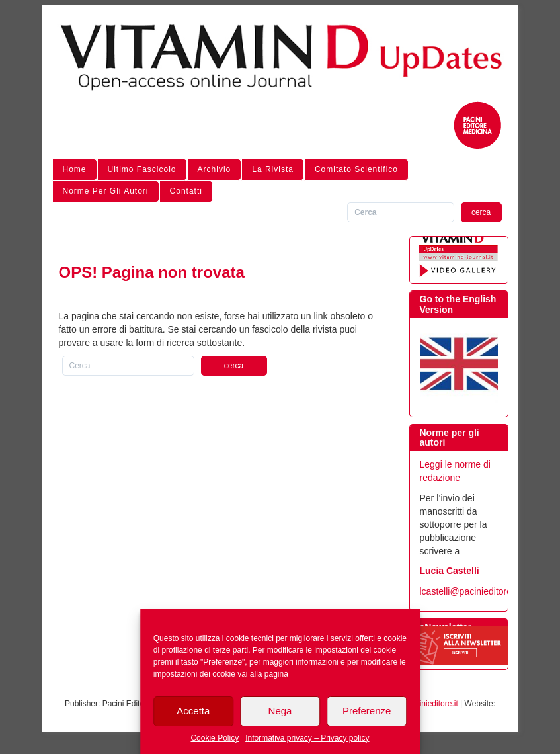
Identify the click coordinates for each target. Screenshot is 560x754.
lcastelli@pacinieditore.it (469, 591)
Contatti (186, 191)
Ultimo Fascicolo (142, 169)
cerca (481, 212)
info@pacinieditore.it (422, 704)
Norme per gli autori (106, 191)
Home (75, 169)
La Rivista (273, 169)
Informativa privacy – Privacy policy (307, 738)
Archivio (215, 169)
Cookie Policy (215, 738)
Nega (280, 711)
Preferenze (367, 711)
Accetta (193, 711)
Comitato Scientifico (356, 169)
